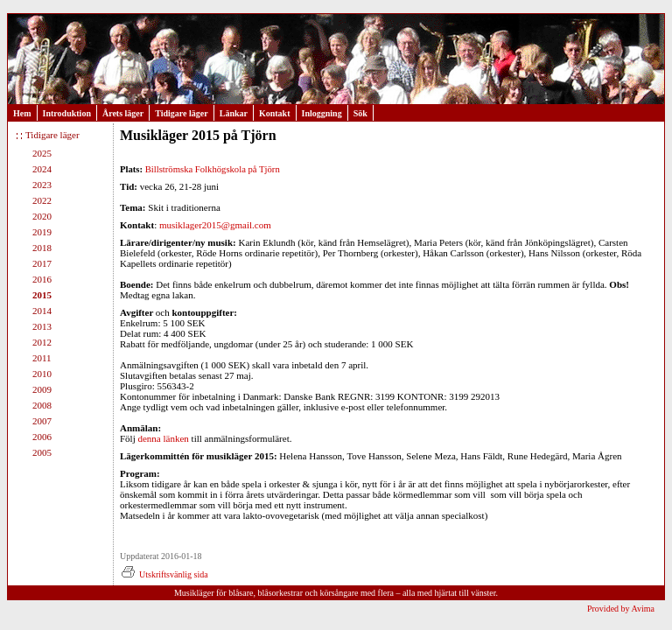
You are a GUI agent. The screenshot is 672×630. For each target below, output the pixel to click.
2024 (42, 169)
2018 (42, 248)
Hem (22, 113)
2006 (42, 437)
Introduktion (67, 113)
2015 (42, 295)
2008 (42, 405)
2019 (42, 232)
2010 (42, 374)
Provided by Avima (621, 609)
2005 (42, 452)
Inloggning (322, 113)
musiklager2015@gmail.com (215, 225)
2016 (42, 279)
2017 (42, 263)
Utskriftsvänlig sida (164, 574)
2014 (42, 311)
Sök (360, 113)
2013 (42, 326)
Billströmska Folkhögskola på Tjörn (213, 169)
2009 (42, 389)
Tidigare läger (181, 113)
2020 (42, 216)
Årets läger (123, 113)
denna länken (163, 438)
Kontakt (275, 113)
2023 (42, 185)
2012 (42, 342)
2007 (42, 421)
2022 (42, 200)
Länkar (234, 113)
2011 (42, 358)
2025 (42, 153)
